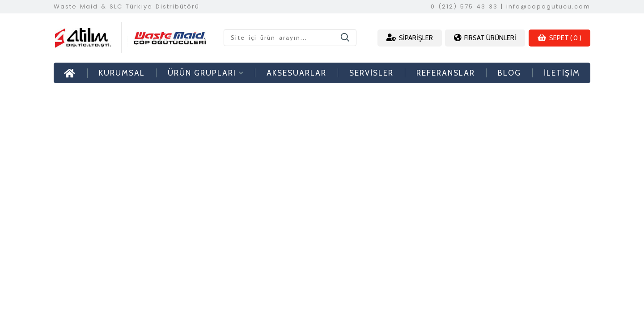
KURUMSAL (122, 73)
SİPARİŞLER (410, 38)
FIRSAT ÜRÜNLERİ (485, 38)
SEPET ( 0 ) (559, 38)
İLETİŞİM (562, 73)
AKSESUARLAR (297, 73)
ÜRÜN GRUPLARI (206, 73)
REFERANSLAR (446, 73)
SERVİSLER (371, 73)
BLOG (509, 73)
